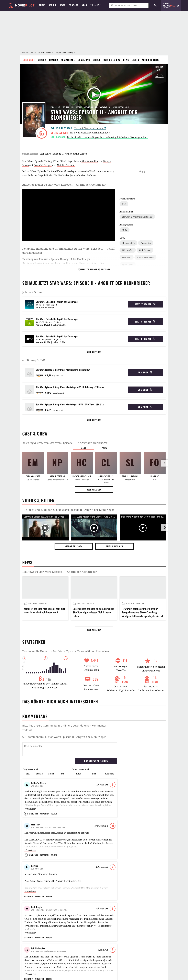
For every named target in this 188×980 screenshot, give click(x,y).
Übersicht (29, 60)
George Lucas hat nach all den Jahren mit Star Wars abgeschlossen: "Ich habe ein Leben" (93, 612)
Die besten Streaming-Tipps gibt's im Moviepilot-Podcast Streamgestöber (107, 137)
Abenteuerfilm (128, 202)
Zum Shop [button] (145, 372)
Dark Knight (37, 892)
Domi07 (35, 851)
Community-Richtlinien (57, 726)
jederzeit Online (32, 292)
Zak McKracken (38, 933)
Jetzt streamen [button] (145, 304)
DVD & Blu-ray (112, 60)
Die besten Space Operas (151, 690)
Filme (32, 53)
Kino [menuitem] (84, 5)
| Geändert (48, 813)
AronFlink (36, 810)
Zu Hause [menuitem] (96, 5)
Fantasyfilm (146, 202)
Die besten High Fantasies (121, 690)
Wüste (141, 249)
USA (124, 162)
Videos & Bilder (38, 500)
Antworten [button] (45, 799)
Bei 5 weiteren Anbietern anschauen (90, 133)
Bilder (97, 60)
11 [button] (26, 799)
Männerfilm (144, 262)
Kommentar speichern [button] (96, 746)
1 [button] (26, 840)
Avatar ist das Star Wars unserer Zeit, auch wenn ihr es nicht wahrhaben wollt (45, 611)
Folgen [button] (54, 799)
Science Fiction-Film (145, 216)
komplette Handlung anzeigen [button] (94, 269)
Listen (135, 60)
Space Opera (128, 223)
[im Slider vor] (165, 463)
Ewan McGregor (43, 165)
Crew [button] (104, 448)
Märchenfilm (128, 209)
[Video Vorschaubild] (45, 528)
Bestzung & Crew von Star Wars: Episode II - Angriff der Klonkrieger (65, 443)
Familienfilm (127, 262)
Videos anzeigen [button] (74, 546)
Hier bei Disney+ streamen (90, 128)
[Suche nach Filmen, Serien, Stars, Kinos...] (129, 5)
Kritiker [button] (51, 759)
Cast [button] (84, 448)
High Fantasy (145, 209)
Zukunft (126, 236)
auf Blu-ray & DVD (34, 360)
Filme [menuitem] (42, 5)
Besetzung (84, 60)
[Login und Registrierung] (155, 5)
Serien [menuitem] (52, 5)
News (126, 60)
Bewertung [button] (109, 759)
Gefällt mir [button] (33, 799)
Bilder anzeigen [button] (114, 546)
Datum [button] (79, 759)
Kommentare (68, 60)
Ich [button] (63, 759)
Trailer (54, 60)
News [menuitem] (62, 5)
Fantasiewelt (155, 249)
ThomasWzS (36, 975)
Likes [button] (94, 759)
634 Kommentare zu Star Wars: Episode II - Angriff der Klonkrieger (64, 737)
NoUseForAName (39, 768)
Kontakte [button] (39, 759)
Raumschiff (127, 249)
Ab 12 (125, 188)
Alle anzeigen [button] (94, 352)
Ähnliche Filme (151, 60)
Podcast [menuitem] (74, 5)
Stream (42, 60)
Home (25, 53)
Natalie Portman (66, 165)
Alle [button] (28, 759)
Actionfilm (127, 216)
